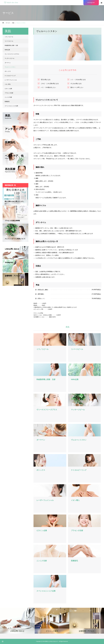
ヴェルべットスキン (10, 67)
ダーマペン (8, 63)
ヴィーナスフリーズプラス (12, 54)
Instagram (91, 3)
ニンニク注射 (8, 97)
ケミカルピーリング (10, 76)
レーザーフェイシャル (11, 80)
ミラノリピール (9, 37)
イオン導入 (8, 84)
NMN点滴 (7, 50)
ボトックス (8, 71)
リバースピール (9, 41)
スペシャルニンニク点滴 (11, 106)
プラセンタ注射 (9, 93)
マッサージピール (10, 58)
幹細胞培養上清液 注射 (11, 45)
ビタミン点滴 (8, 89)
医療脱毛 (7, 102)
